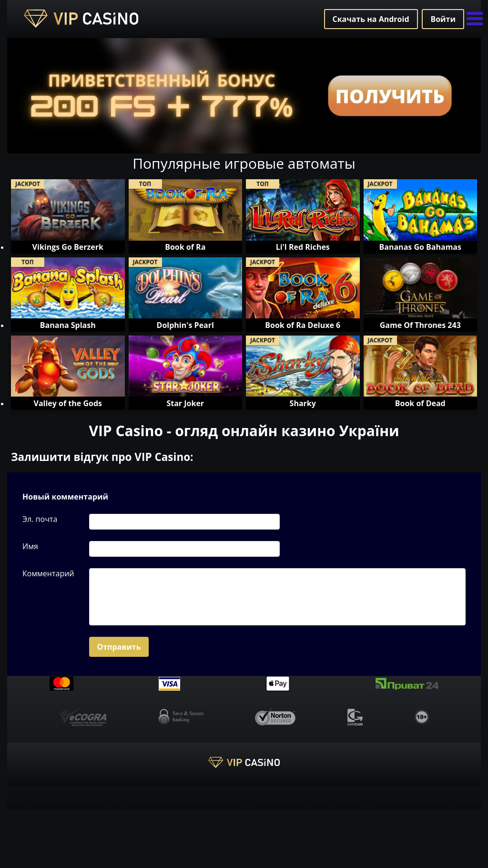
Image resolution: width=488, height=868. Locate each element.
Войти (443, 19)
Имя (30, 546)
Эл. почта (40, 519)
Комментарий (48, 573)
